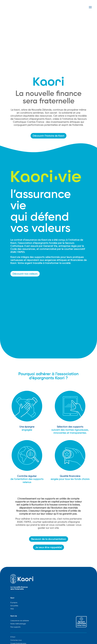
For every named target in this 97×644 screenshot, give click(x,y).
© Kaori (13, 637)
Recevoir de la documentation (49, 539)
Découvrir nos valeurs (25, 274)
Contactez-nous (16, 640)
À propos (14, 603)
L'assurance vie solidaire (20, 621)
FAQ (12, 609)
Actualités (14, 606)
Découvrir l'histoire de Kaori (48, 136)
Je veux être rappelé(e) (48, 547)
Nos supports (15, 627)
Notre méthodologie (18, 624)
